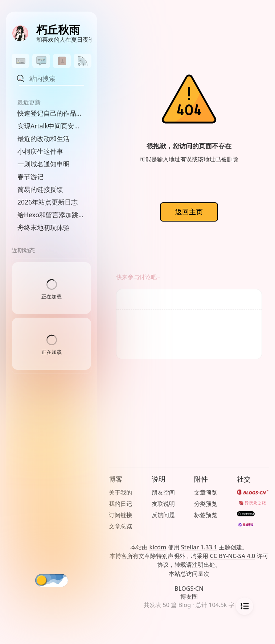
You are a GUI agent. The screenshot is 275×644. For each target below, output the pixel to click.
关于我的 (120, 492)
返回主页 (189, 212)
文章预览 (206, 492)
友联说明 (163, 504)
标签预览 (206, 515)
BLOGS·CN (189, 589)
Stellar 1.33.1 (199, 547)
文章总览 (120, 526)
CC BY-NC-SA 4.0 (233, 556)
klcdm (158, 547)
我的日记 (120, 504)
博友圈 (189, 596)
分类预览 (206, 504)
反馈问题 (163, 515)
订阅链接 (120, 515)
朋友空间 (163, 492)
